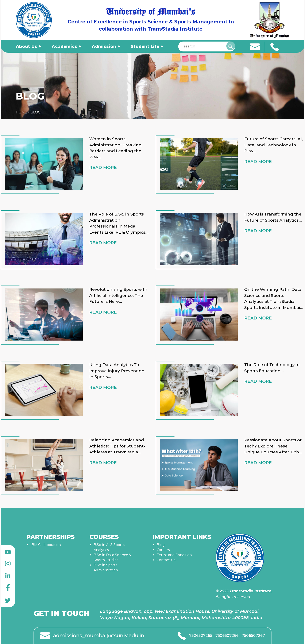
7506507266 (227, 636)
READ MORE (103, 167)
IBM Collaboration (46, 545)
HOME (21, 112)
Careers (163, 550)
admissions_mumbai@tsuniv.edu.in (99, 635)
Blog (161, 545)
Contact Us (166, 560)
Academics (64, 46)
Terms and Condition (174, 555)
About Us (26, 46)
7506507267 (253, 636)
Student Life (145, 46)
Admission (104, 46)
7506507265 (201, 636)
